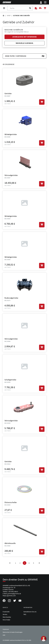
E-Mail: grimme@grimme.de (12, 594)
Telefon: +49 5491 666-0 (10, 592)
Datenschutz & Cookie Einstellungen (13, 632)
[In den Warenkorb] (42, 102)
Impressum (6, 629)
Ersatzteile (6, 612)
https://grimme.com (9, 596)
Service (5, 614)
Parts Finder (6, 620)
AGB (4, 635)
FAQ (25, 614)
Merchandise (7, 617)
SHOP (9, 16)
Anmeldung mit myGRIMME (25, 37)
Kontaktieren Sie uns (30, 612)
